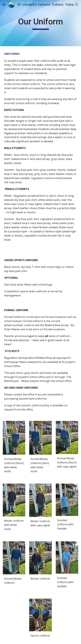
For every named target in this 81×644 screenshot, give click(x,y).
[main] (40, 23)
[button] (4, 5)
